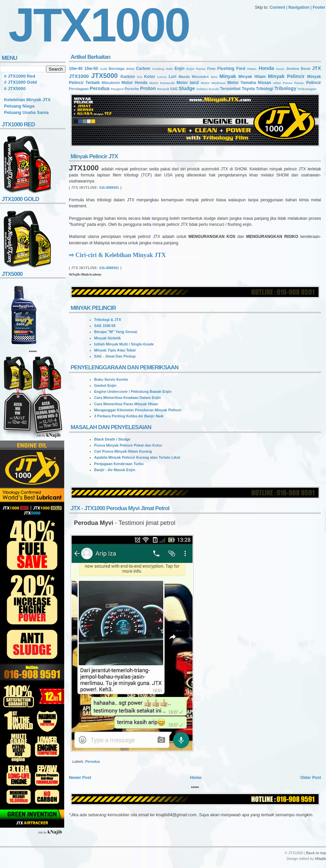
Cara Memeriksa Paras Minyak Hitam (126, 404)
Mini (214, 77)
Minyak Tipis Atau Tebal (115, 350)
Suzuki (214, 89)
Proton (148, 88)
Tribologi (264, 89)
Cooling (158, 69)
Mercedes (200, 77)
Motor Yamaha (241, 83)
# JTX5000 (15, 89)
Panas (288, 83)
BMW (130, 69)
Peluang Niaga (19, 106)
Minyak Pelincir (286, 76)
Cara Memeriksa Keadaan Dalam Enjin (127, 398)
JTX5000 (104, 76)
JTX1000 (79, 76)
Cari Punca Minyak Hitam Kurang (123, 451)
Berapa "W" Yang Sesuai (116, 332)
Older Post (311, 778)
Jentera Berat (298, 69)
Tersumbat (230, 89)
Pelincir (314, 83)
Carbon (143, 69)
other (277, 83)
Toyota (248, 89)
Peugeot (117, 89)
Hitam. (252, 69)
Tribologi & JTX (108, 320)
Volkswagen (307, 89)
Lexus (162, 77)
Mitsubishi (111, 83)
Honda (266, 68)
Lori (173, 77)
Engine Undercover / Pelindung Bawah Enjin (133, 391)
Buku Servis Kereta (111, 379)
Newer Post (80, 778)
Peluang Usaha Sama (26, 112)
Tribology (285, 88)
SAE (174, 89)
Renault (163, 89)
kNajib (320, 859)
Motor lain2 (188, 83)
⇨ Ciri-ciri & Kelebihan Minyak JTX (117, 255)
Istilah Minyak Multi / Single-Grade (124, 344)
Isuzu (280, 69)
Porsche (132, 89)
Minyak (228, 76)
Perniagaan (79, 89)
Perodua (99, 88)
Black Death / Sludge (112, 439)
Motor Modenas (213, 83)
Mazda (184, 77)
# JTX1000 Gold (21, 82)
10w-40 (76, 69)
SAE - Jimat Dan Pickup (115, 356)
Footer (319, 7)
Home (196, 778)
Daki (170, 69)
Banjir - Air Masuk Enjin (115, 470)
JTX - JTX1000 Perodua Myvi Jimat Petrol (120, 508)
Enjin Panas (196, 69)
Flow (211, 69)
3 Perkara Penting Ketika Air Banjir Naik (129, 416)
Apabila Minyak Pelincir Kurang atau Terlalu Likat (137, 457)
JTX (316, 68)
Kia (140, 77)
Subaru (202, 89)
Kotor (150, 77)
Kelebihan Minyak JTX (27, 100)
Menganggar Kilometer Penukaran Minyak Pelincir (138, 410)
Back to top (316, 853)
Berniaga (117, 69)
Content (277, 7)
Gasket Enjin (105, 385)
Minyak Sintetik (108, 338)
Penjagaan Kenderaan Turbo (119, 464)
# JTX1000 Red (20, 76)
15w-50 (91, 69)
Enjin (179, 69)
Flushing (226, 69)
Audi (104, 69)
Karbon (128, 77)
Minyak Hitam (252, 77)
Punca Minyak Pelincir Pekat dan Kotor (128, 445)
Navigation (299, 7)
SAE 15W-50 (105, 326)
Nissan (264, 83)
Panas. (299, 83)
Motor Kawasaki (162, 83)
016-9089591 (109, 188)
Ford (241, 69)
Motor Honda (135, 83)
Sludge (187, 88)
